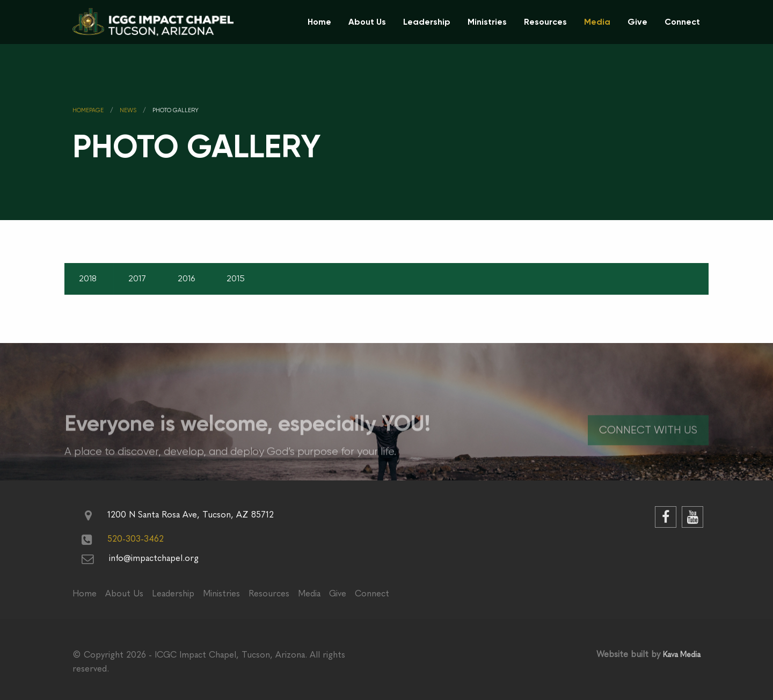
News (128, 110)
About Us (367, 22)
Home (319, 22)
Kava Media (682, 655)
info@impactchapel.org (154, 558)
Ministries (487, 22)
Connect (682, 22)
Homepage (88, 110)
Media (597, 22)
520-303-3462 (136, 539)
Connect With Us (648, 440)
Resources (545, 22)
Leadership (427, 22)
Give (637, 22)
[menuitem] (319, 22)
